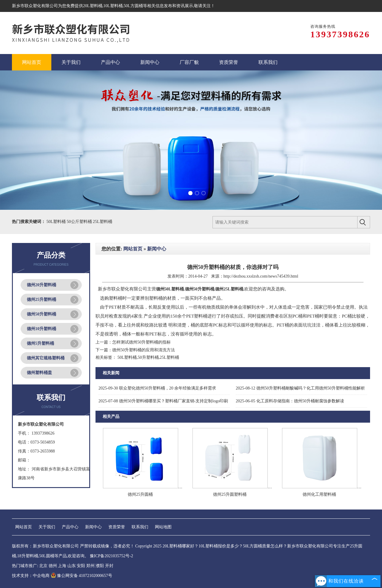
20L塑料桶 (93, 6)
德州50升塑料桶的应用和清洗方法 (144, 350)
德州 (53, 566)
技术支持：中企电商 (31, 576)
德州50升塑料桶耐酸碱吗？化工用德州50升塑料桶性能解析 (300, 388)
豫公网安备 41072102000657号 (82, 576)
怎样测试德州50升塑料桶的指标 (141, 342)
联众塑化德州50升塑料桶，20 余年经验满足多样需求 (157, 388)
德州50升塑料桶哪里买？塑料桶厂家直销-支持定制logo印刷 (163, 401)
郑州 (90, 566)
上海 (62, 566)
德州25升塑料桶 (41, 300)
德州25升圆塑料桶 (230, 494)
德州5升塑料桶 (40, 343)
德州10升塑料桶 (41, 329)
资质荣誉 (117, 527)
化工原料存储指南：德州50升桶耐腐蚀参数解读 (290, 401)
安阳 (81, 566)
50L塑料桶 (57, 222)
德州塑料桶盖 (39, 373)
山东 (72, 566)
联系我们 (140, 527)
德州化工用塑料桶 (319, 494)
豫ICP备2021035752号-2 (111, 556)
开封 (109, 566)
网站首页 (133, 249)
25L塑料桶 (103, 222)
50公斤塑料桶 (80, 222)
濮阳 (100, 566)
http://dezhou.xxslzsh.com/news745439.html (261, 276)
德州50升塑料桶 (41, 314)
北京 (43, 566)
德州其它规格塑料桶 (46, 358)
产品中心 (70, 527)
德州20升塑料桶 (41, 285)
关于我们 (47, 527)
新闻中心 (157, 249)
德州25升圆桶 (140, 494)
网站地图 (163, 527)
